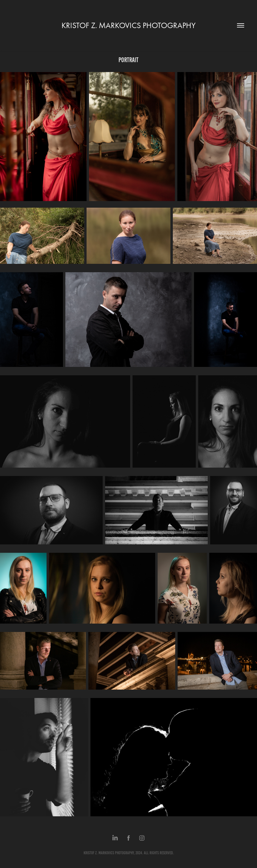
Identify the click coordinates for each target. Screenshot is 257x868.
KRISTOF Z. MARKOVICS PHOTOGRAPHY (128, 25)
